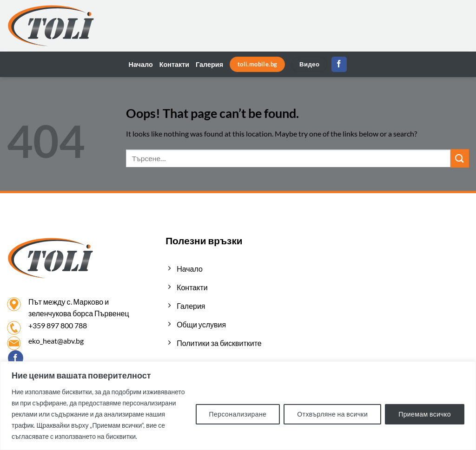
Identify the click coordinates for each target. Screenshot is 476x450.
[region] (238, 406)
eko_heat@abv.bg (56, 341)
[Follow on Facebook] (339, 65)
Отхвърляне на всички (332, 414)
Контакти (174, 64)
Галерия (209, 64)
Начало (141, 64)
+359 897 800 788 (58, 325)
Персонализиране (238, 414)
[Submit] (460, 158)
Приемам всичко (425, 414)
